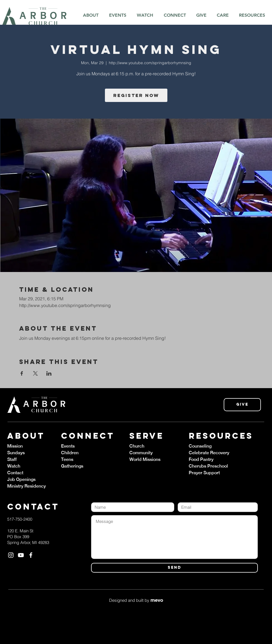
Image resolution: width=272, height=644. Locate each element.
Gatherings (72, 466)
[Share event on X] (35, 373)
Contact (15, 473)
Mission (15, 446)
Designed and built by (136, 600)
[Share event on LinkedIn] (49, 373)
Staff (12, 459)
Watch (14, 466)
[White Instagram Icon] (11, 555)
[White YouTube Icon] (21, 555)
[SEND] (174, 568)
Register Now (136, 95)
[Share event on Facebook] (22, 373)
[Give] (242, 405)
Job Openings (21, 479)
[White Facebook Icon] (31, 555)
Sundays (16, 453)
